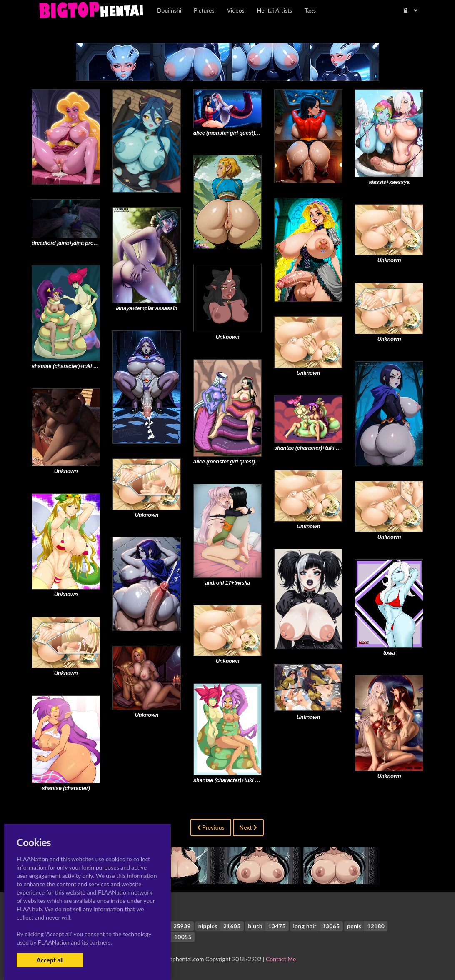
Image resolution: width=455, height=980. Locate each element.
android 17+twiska (228, 583)
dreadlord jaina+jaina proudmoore (74, 243)
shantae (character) (66, 788)
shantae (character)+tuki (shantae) (74, 366)
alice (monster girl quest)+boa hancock (242, 133)
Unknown (389, 260)
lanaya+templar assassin (147, 308)
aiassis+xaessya (389, 182)
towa (389, 653)
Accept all (50, 960)
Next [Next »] (249, 827)
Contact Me (281, 959)
